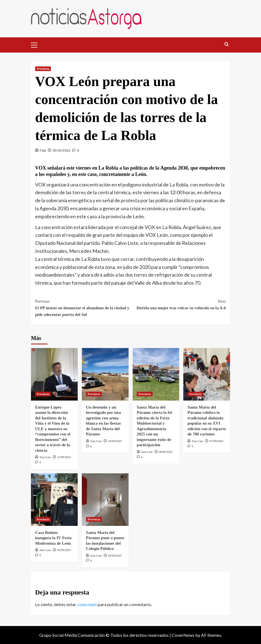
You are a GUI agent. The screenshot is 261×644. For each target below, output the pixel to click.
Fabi (43, 150)
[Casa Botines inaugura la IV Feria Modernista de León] (54, 500)
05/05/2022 (61, 150)
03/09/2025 (115, 555)
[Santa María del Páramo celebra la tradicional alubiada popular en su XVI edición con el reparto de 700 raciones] (207, 374)
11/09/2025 (64, 457)
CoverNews (183, 635)
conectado (87, 604)
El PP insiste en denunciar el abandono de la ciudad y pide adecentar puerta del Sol (83, 307)
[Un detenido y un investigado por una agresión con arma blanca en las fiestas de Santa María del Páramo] (105, 374)
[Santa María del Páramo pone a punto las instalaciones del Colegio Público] (105, 500)
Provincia (43, 69)
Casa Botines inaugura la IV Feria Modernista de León (54, 538)
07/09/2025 (216, 441)
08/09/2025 (166, 452)
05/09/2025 (64, 550)
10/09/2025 (115, 441)
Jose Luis (45, 457)
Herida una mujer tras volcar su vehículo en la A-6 (178, 304)
